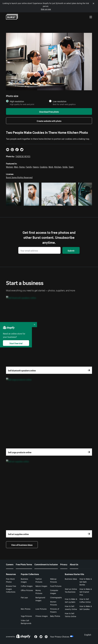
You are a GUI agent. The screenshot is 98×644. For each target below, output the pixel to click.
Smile (65, 167)
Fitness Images (42, 616)
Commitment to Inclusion (46, 564)
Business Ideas (71, 579)
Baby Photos (55, 616)
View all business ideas (22, 545)
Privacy (64, 564)
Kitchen (58, 167)
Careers (10, 564)
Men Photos (26, 609)
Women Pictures (54, 603)
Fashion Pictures (39, 580)
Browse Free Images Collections (11, 589)
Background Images (40, 599)
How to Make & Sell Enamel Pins (86, 592)
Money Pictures (39, 592)
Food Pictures (56, 586)
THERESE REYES (23, 156)
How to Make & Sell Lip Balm (71, 600)
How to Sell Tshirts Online (71, 615)
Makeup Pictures (54, 580)
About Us (74, 564)
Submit (71, 250)
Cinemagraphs (56, 597)
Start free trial (16, 343)
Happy (36, 167)
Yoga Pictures (26, 616)
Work (51, 167)
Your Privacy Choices (62, 636)
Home (22, 167)
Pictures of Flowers (55, 610)
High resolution (17, 101)
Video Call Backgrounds (26, 622)
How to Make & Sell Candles (86, 608)
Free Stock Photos (10, 580)
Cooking (44, 167)
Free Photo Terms (24, 564)
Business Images (24, 580)
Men (16, 167)
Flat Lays (24, 597)
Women (9, 167)
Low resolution (60, 101)
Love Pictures (41, 609)
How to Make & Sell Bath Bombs (86, 582)
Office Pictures (27, 590)
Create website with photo (49, 121)
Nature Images (41, 586)
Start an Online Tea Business (71, 590)
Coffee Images (27, 586)
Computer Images (54, 592)
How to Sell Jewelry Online (71, 608)
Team (71, 167)
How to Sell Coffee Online (85, 600)
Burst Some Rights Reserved (19, 177)
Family (29, 167)
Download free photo (49, 111)
